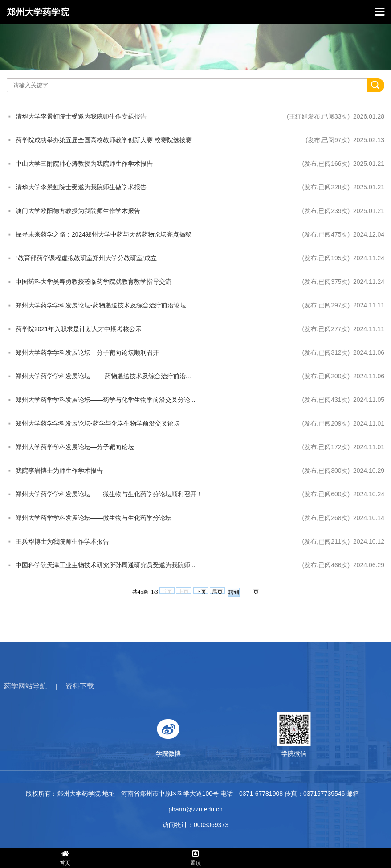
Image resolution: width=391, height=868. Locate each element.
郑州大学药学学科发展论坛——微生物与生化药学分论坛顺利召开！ (109, 494)
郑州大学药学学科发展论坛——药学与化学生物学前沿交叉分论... (106, 400)
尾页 (217, 591)
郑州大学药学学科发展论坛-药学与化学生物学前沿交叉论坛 (98, 423)
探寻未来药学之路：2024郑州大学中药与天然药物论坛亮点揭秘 (104, 234)
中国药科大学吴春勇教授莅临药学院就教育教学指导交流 (94, 282)
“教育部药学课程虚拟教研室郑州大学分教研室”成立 (86, 258)
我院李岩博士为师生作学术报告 (59, 471)
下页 (201, 591)
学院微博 (247, 735)
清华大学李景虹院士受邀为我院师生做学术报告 (81, 187)
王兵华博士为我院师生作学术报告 (62, 541)
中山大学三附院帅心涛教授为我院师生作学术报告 (84, 164)
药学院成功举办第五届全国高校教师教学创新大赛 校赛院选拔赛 (104, 140)
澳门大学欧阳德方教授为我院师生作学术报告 (78, 211)
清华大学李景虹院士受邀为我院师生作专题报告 (81, 116)
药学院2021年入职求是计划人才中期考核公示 (79, 329)
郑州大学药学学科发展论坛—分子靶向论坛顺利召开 (87, 352)
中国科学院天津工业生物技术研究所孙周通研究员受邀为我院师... (106, 565)
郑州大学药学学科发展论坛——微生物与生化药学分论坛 (94, 518)
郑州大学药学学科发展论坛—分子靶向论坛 (75, 447)
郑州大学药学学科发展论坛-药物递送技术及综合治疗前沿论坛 (101, 305)
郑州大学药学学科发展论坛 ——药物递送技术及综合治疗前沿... (103, 376)
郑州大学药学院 (38, 12)
